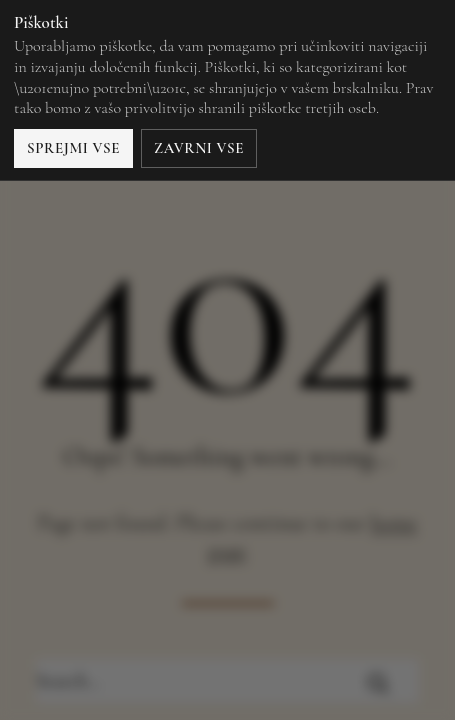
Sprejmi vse (73, 148)
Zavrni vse (199, 148)
